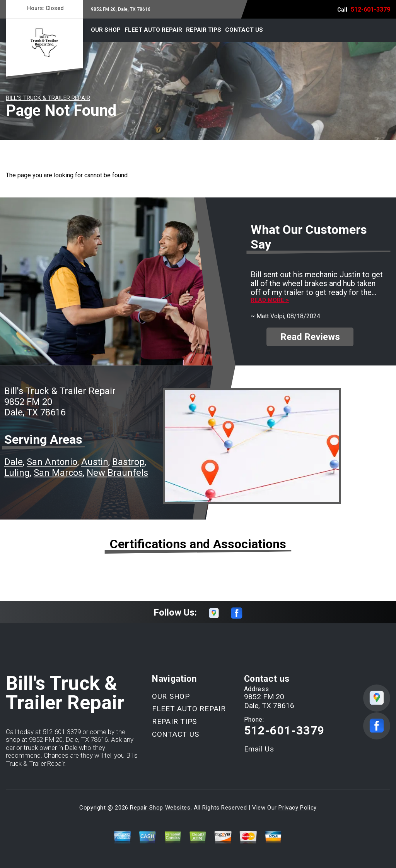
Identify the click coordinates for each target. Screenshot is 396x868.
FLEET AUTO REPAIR (153, 30)
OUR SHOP (106, 30)
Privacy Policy (297, 808)
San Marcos (58, 473)
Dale (14, 462)
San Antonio (52, 462)
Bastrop (128, 462)
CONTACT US (244, 30)
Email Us (259, 749)
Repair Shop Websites (160, 808)
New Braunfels (117, 473)
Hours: (44, 8)
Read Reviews (310, 337)
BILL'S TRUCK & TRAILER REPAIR (48, 98)
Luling (17, 473)
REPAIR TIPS (204, 30)
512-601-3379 (370, 9)
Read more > (270, 300)
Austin (95, 462)
